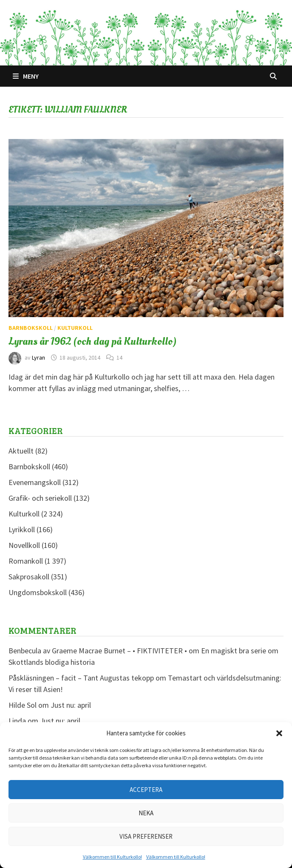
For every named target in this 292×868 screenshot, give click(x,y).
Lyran (38, 357)
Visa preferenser (146, 836)
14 (119, 357)
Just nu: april (71, 705)
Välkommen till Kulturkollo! (112, 857)
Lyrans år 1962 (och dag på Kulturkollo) (93, 341)
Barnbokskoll (31, 328)
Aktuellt (21, 451)
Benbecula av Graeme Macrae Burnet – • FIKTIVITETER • (98, 651)
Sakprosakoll (29, 577)
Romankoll (26, 561)
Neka (146, 813)
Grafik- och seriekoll (40, 498)
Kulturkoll (75, 328)
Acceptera (146, 790)
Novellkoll (24, 545)
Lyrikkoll (22, 529)
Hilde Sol (23, 705)
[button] (279, 733)
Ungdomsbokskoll (38, 592)
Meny (26, 76)
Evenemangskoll (35, 482)
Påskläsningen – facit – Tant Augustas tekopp (81, 678)
